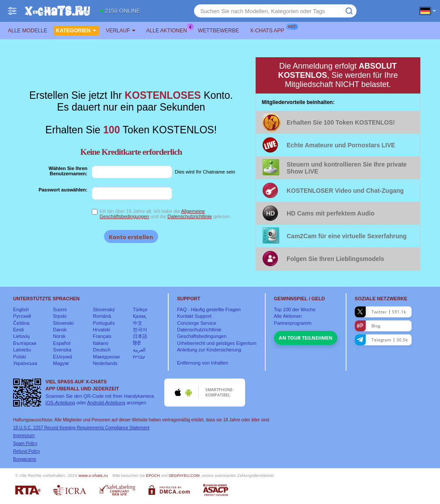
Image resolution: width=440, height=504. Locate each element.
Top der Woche (295, 309)
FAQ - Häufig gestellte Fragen (209, 309)
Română (102, 316)
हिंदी (137, 343)
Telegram (381, 340)
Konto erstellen (131, 237)
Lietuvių (21, 336)
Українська (25, 363)
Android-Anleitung (106, 403)
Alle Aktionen (169, 30)
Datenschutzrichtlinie (190, 216)
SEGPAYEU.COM (184, 476)
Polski (19, 357)
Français (102, 336)
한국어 (140, 330)
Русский (22, 316)
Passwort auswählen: (63, 190)
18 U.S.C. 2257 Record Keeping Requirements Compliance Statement (81, 428)
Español (62, 343)
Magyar (61, 363)
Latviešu (22, 350)
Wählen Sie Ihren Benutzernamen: (68, 171)
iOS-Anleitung (60, 403)
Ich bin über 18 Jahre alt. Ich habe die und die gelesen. (166, 214)
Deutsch (102, 350)
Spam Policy (25, 443)
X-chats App (269, 30)
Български (25, 343)
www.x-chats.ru (93, 475)
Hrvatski (102, 330)
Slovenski (63, 323)
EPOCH (153, 476)
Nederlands (105, 363)
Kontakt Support (194, 316)
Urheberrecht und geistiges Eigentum (217, 343)
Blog (367, 326)
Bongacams (25, 459)
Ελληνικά (62, 357)
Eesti (18, 330)
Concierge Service (197, 323)
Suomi (60, 309)
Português (104, 323)
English (21, 309)
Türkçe (140, 309)
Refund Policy (27, 451)
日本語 (140, 336)
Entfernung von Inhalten (203, 363)
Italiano (101, 343)
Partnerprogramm (293, 323)
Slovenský (104, 309)
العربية (139, 350)
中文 (138, 323)
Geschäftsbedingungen (202, 336)
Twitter (380, 312)
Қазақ (139, 316)
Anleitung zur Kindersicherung (209, 350)
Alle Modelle (28, 31)
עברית (139, 357)
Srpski (60, 316)
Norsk (59, 336)
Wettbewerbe (218, 31)
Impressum (24, 436)
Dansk (60, 330)
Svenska (62, 350)
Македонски (106, 357)
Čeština (21, 323)
